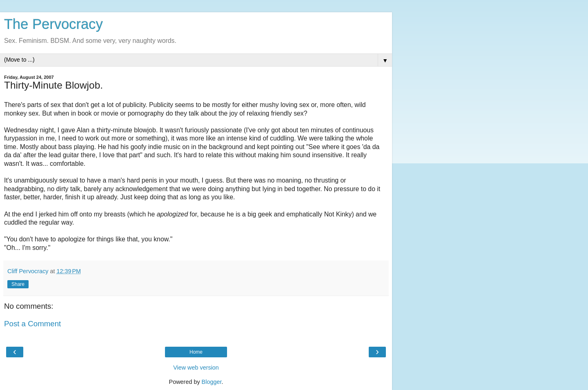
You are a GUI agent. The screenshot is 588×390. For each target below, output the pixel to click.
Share (18, 284)
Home (196, 352)
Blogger (212, 382)
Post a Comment (32, 324)
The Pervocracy (53, 24)
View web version (196, 368)
